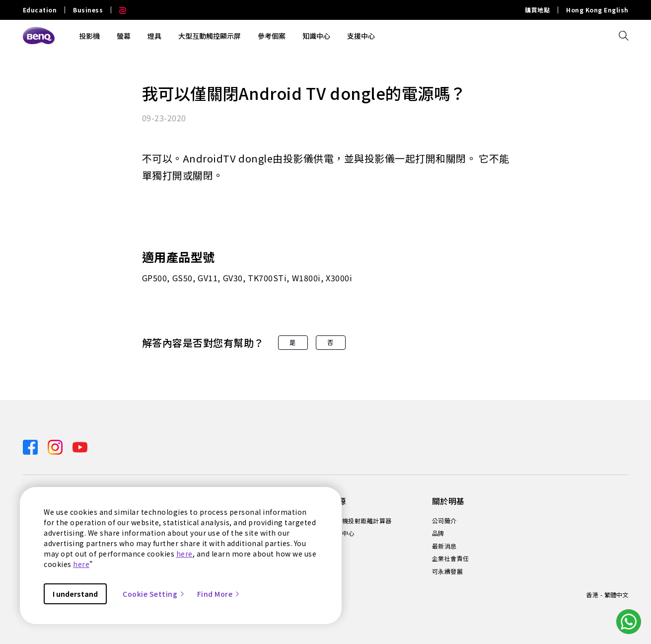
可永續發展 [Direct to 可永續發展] (448, 571)
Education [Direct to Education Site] (40, 10)
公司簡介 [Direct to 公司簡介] (444, 521)
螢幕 (124, 36)
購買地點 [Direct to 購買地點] (537, 10)
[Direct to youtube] (80, 446)
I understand (75, 594)
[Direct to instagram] (56, 446)
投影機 (89, 36)
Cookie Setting (154, 594)
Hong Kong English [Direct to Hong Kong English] (597, 10)
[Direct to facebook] (31, 446)
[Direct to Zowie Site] (119, 10)
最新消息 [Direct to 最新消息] (444, 546)
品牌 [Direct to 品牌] (438, 533)
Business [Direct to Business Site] (88, 10)
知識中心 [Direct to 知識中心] (342, 533)
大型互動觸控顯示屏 (210, 36)
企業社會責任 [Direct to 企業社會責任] (451, 559)
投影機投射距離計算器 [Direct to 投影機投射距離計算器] (361, 521)
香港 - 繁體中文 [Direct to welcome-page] (607, 595)
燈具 (154, 36)
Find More (219, 594)
